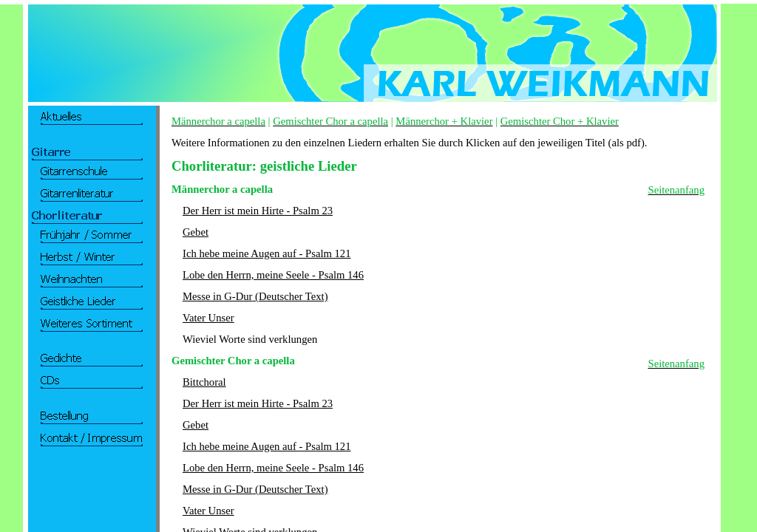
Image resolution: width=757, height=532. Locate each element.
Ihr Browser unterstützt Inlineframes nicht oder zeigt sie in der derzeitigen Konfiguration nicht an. (87, 288)
